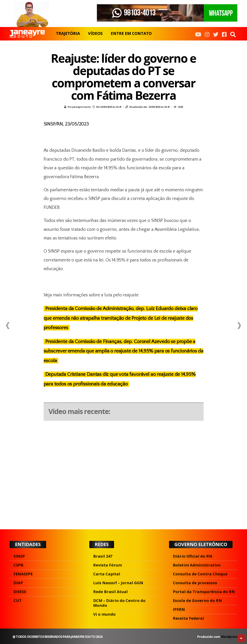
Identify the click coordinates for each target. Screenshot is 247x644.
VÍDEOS (95, 33)
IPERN (179, 609)
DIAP (18, 583)
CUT (18, 601)
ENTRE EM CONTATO (131, 33)
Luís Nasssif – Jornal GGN (118, 583)
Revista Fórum (108, 565)
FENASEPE (23, 574)
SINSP (19, 556)
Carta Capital (107, 574)
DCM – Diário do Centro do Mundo (119, 603)
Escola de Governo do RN (197, 601)
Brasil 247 (103, 556)
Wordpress (229, 637)
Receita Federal (188, 618)
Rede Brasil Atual (110, 592)
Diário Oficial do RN (193, 556)
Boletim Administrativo (197, 565)
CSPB (18, 565)
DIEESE (20, 592)
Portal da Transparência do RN (204, 592)
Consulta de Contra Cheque (200, 574)
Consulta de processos (195, 583)
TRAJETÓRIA (68, 33)
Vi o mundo (104, 614)
